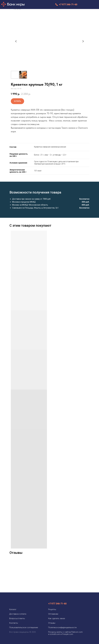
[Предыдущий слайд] (16, 41)
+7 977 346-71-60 (68, 4)
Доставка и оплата (18, 614)
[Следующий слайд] (83, 41)
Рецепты (52, 609)
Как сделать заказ (57, 618)
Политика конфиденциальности (62, 627)
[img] (87, 5)
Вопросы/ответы (17, 618)
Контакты (14, 623)
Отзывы (52, 623)
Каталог (13, 609)
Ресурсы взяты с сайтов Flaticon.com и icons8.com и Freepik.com (65, 633)
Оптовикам (53, 614)
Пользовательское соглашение (24, 627)
